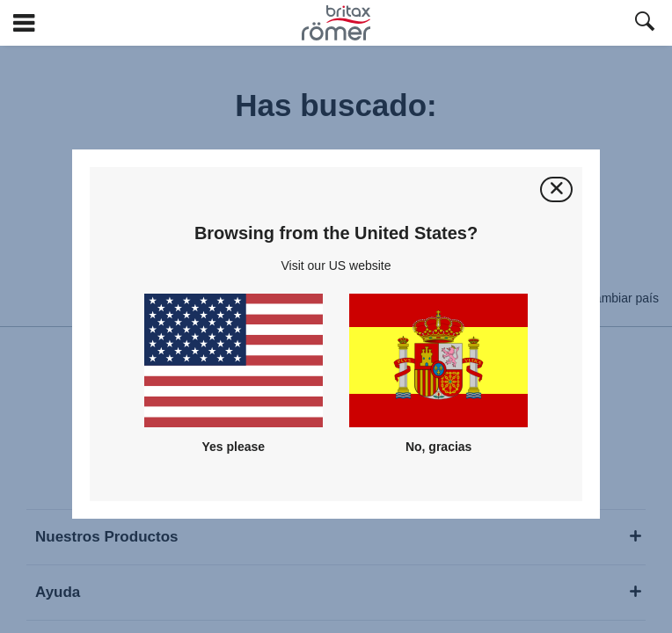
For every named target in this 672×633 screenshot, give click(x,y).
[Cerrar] (556, 189)
